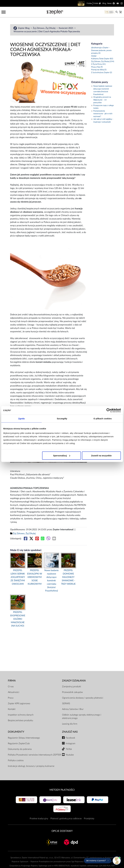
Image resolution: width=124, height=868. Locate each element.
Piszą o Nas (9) (97, 67)
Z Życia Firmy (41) (98, 64)
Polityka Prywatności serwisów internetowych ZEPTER (34, 755)
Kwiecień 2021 (66, 28)
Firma (12, 681)
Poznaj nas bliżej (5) (99, 70)
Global (94, 56)
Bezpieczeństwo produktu (20, 720)
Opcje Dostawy (62, 831)
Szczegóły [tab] (62, 419)
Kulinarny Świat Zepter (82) (102, 59)
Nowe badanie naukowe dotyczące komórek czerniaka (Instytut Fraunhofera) (51, 581)
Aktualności (14, 692)
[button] (98, 861)
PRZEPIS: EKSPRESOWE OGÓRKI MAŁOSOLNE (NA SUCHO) (18, 619)
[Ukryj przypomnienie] (108, 861)
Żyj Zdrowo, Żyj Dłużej (44, 28)
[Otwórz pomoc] (117, 861)
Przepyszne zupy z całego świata (102, 107)
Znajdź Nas (70, 732)
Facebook (70, 738)
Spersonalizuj (62, 455)
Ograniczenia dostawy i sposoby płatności (83, 698)
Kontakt (12, 709)
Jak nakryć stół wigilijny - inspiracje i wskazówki (102, 121)
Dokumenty (16, 732)
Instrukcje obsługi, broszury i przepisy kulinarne (31, 766)
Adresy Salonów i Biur (73, 709)
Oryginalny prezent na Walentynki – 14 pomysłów (101, 100)
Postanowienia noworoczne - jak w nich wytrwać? (102, 114)
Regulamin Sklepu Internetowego (24, 738)
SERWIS (66, 704)
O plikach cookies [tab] (103, 419)
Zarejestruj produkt (72, 687)
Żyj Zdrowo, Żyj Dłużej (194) (103, 62)
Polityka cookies (16, 760)
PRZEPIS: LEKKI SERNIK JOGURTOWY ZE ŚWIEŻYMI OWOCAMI (18, 577)
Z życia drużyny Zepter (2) (102, 73)
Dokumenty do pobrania (20, 749)
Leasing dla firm (70, 724)
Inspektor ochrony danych (21, 715)
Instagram (71, 743)
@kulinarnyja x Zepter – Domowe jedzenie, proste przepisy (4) (101, 50)
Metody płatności (62, 790)
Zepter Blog (24, 28)
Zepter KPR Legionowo (19, 704)
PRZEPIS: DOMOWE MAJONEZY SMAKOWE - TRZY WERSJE (68, 577)
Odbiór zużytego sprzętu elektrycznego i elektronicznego (82, 717)
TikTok (69, 749)
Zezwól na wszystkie (101, 455)
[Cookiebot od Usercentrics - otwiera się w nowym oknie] (108, 410)
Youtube (70, 755)
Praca (11, 698)
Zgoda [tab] (21, 419)
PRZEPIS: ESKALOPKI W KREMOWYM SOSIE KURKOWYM (35, 577)
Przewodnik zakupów (72, 692)
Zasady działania (74, 681)
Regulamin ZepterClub (19, 743)
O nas (11, 687)
